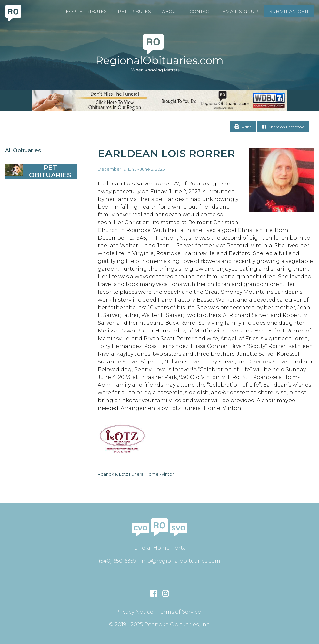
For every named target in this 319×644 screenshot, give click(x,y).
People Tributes (85, 11)
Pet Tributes (134, 11)
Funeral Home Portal (159, 548)
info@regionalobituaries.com (180, 561)
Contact (200, 11)
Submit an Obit (289, 11)
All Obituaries (23, 151)
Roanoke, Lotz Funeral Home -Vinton (136, 474)
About (170, 11)
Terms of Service (179, 612)
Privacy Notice (134, 612)
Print (243, 127)
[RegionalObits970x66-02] (159, 100)
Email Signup (240, 11)
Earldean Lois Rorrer (166, 153)
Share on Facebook (283, 127)
